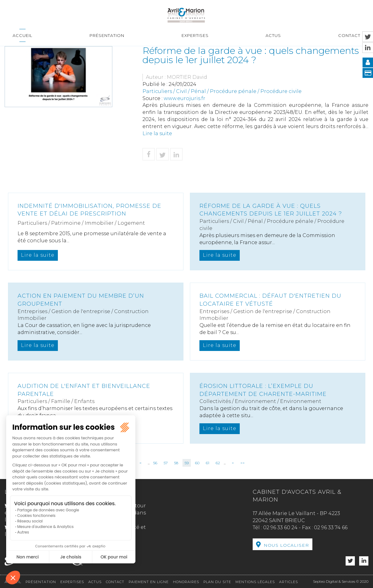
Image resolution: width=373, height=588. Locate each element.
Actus (273, 35)
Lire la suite (157, 133)
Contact (349, 35)
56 (155, 463)
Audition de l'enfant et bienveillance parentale (84, 390)
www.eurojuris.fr (184, 98)
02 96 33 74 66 (331, 528)
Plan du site (217, 582)
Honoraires (186, 582)
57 (166, 463)
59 (187, 463)
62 (218, 463)
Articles (289, 582)
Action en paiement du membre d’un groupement (81, 300)
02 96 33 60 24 (280, 528)
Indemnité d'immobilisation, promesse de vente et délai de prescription (89, 210)
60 (197, 463)
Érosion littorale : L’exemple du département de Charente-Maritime (263, 390)
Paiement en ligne (149, 582)
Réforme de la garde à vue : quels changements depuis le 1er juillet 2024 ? (271, 210)
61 (208, 463)
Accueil (22, 35)
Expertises (195, 35)
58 (176, 463)
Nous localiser (286, 545)
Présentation (107, 35)
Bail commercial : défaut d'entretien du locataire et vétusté (270, 300)
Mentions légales (255, 582)
